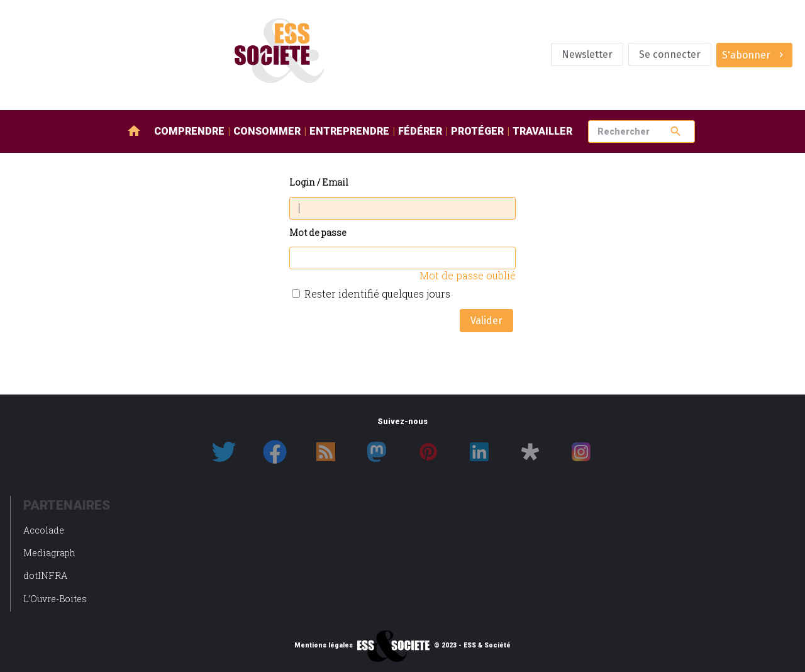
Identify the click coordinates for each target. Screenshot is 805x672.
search (676, 131)
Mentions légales (324, 646)
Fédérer (420, 131)
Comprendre (189, 131)
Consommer (267, 131)
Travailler (542, 131)
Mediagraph (49, 553)
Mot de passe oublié (468, 275)
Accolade (44, 530)
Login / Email (319, 183)
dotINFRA (45, 575)
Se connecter (670, 54)
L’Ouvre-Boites (55, 599)
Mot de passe (318, 233)
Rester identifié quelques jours (377, 294)
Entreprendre (349, 131)
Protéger (477, 131)
